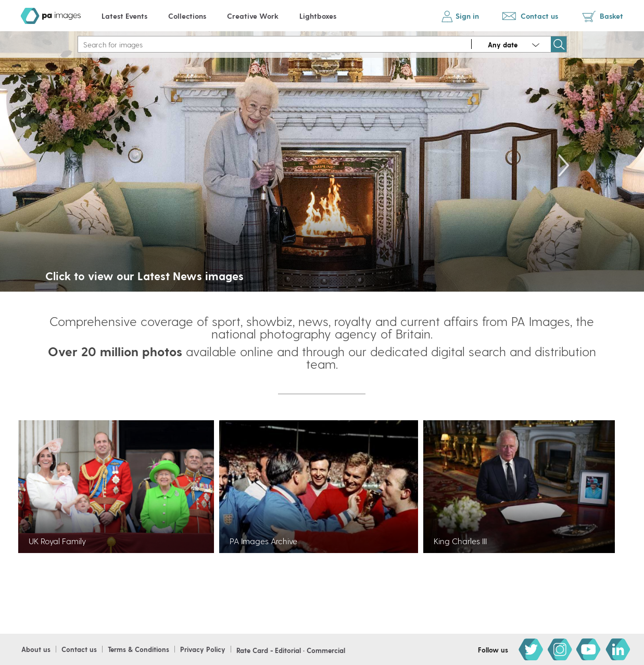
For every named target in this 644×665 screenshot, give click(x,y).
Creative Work (253, 16)
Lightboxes (318, 16)
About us (36, 649)
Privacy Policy (203, 649)
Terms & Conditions (138, 649)
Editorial (288, 650)
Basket (611, 16)
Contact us (539, 16)
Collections (187, 16)
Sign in (467, 16)
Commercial (326, 650)
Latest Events (124, 16)
